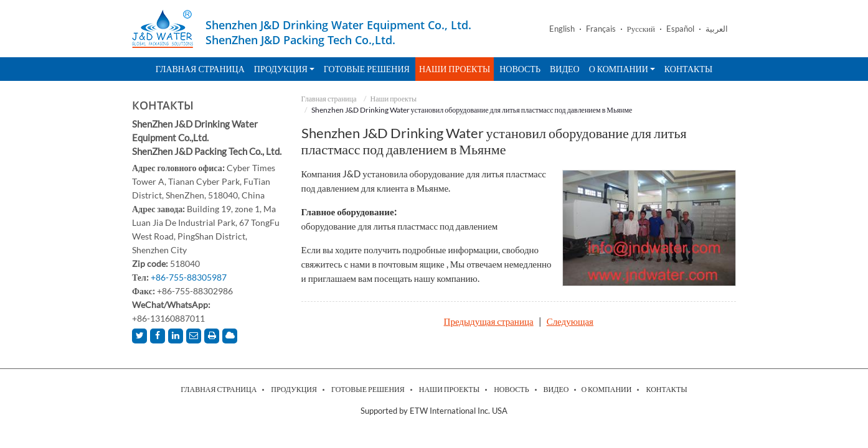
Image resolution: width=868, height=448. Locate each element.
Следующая (570, 321)
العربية (717, 29)
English (562, 29)
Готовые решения (367, 69)
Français (601, 29)
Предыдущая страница (489, 321)
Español (680, 29)
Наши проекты (455, 69)
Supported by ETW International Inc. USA (434, 411)
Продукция (294, 390)
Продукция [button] (284, 69)
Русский (641, 29)
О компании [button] (622, 69)
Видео (565, 69)
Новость (520, 69)
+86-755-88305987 (189, 277)
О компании (606, 390)
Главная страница (200, 69)
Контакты (688, 69)
